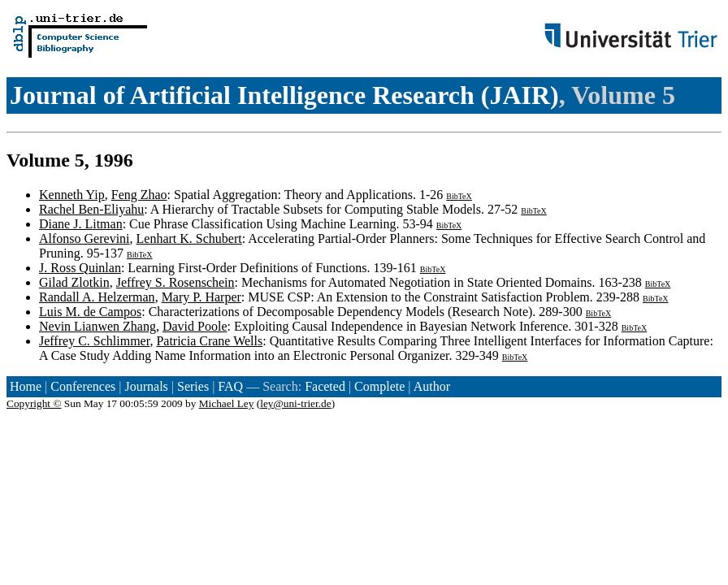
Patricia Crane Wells (209, 341)
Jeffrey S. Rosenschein (175, 282)
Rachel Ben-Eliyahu (91, 209)
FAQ (230, 386)
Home (26, 386)
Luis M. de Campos (90, 312)
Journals (146, 386)
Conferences (83, 386)
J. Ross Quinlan (80, 268)
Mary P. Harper (201, 297)
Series (193, 386)
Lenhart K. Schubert (189, 238)
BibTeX (459, 196)
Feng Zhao (139, 195)
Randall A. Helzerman (97, 297)
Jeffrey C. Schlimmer (94, 341)
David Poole (195, 326)
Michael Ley (227, 403)
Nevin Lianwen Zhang (97, 326)
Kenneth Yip (72, 195)
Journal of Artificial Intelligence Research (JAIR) (284, 95)
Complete (379, 386)
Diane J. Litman (81, 224)
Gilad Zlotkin (74, 282)
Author (432, 386)
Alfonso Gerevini (84, 238)
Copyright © (34, 403)
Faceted (325, 386)
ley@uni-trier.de (295, 403)
